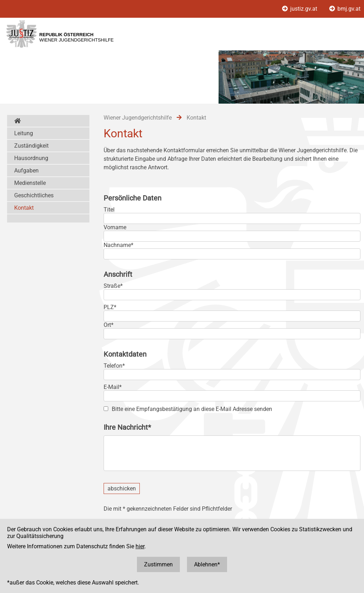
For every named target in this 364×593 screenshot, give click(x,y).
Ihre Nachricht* (127, 427)
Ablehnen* (207, 564)
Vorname (115, 227)
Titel (109, 210)
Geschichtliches (34, 195)
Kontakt (24, 208)
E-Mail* (113, 387)
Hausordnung (31, 158)
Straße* (113, 286)
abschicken (122, 488)
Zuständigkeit (31, 146)
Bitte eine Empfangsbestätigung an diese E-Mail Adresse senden (192, 409)
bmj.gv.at (345, 9)
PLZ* (110, 307)
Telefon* (114, 366)
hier (140, 546)
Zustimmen (158, 564)
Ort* (109, 325)
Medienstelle (30, 183)
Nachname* (118, 245)
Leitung (24, 133)
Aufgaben (26, 171)
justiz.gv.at (300, 9)
